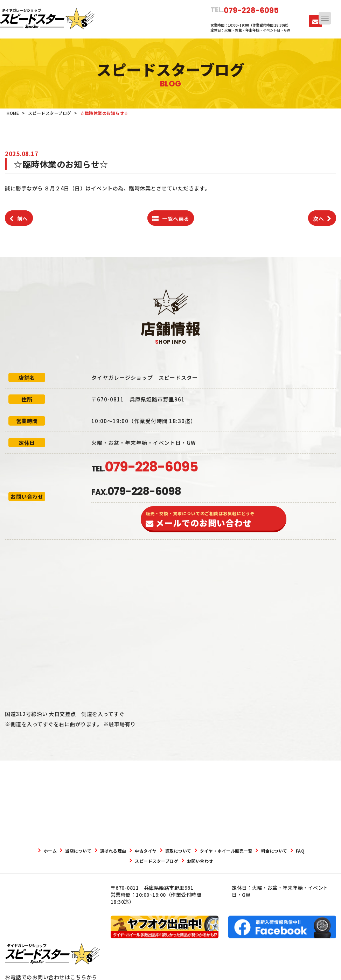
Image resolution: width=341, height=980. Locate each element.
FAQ (143, 861)
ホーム (54, 850)
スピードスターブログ (185, 861)
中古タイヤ (173, 850)
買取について (213, 850)
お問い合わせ (238, 861)
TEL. (145, 469)
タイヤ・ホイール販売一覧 (272, 850)
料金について (110, 861)
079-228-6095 (42, 938)
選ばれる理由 (132, 850)
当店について (89, 850)
